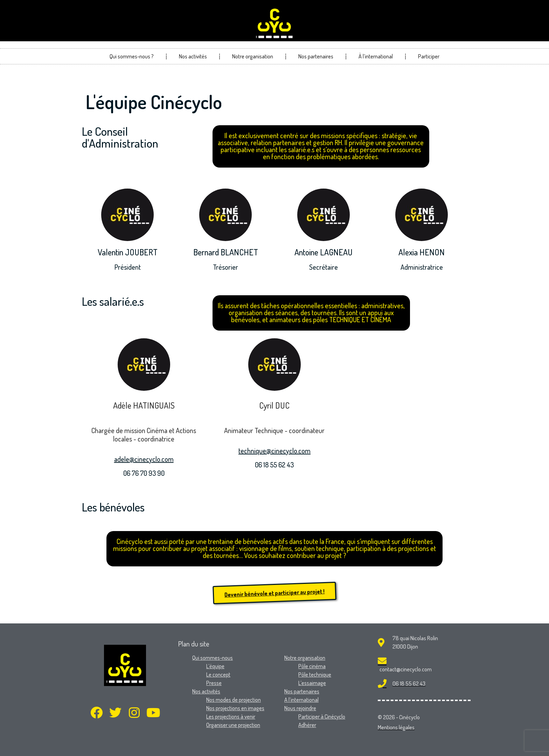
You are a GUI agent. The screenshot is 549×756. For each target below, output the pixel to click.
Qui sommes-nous (213, 658)
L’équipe (215, 666)
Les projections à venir (231, 716)
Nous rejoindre (300, 708)
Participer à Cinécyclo (322, 716)
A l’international (301, 700)
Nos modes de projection (234, 700)
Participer (429, 56)
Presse (214, 683)
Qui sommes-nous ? (132, 56)
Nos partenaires (316, 56)
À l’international (376, 56)
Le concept (218, 674)
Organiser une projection (233, 725)
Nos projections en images (235, 708)
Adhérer (307, 725)
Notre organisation (253, 56)
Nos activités (193, 56)
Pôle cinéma (312, 666)
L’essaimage (312, 683)
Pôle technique (315, 674)
